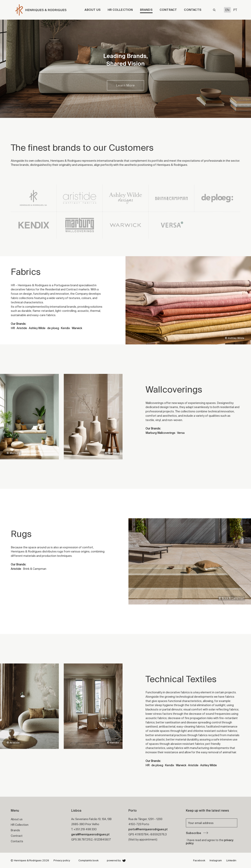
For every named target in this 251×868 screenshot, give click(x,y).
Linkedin (231, 860)
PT (235, 10)
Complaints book (88, 860)
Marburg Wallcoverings (160, 433)
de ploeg (53, 328)
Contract (168, 10)
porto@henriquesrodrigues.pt (148, 829)
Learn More (125, 90)
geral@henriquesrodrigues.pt (90, 834)
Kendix (65, 328)
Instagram (216, 860)
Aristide (22, 328)
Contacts (193, 10)
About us (93, 10)
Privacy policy (62, 860)
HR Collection (120, 10)
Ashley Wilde (37, 328)
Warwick (77, 328)
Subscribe (197, 833)
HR (13, 328)
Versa (181, 433)
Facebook (199, 860)
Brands (146, 10)
